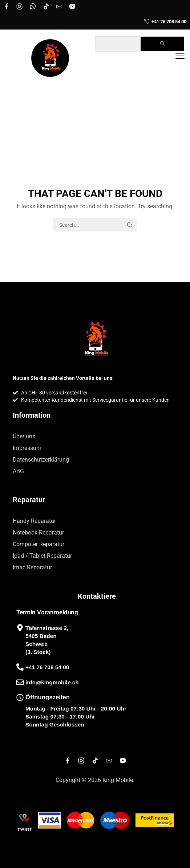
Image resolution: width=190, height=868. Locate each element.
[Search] (162, 44)
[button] (180, 56)
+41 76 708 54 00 (169, 22)
